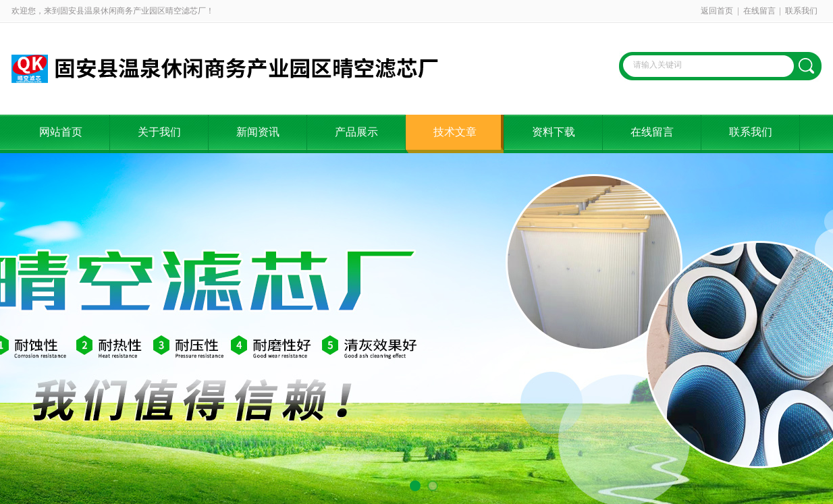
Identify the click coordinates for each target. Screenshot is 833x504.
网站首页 (61, 132)
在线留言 (759, 11)
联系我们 (801, 11)
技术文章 (455, 132)
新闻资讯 (258, 132)
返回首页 (717, 11)
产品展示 (356, 132)
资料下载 (554, 132)
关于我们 (159, 132)
